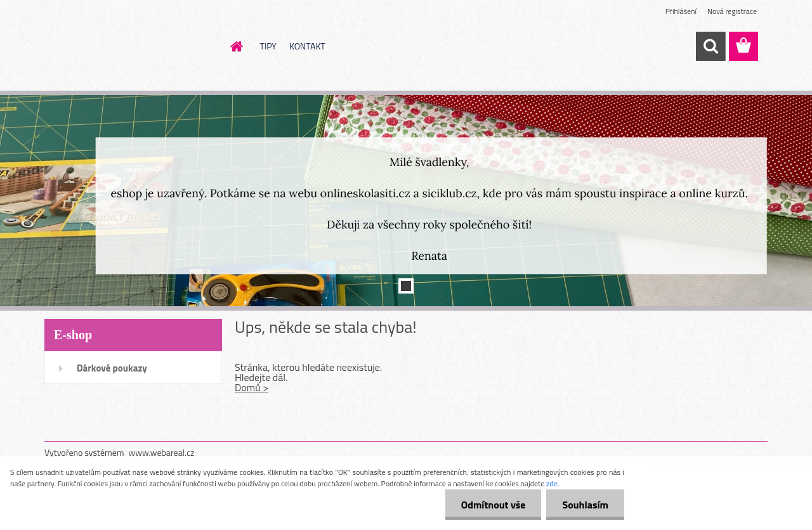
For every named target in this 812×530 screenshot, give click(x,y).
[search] (710, 46)
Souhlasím (585, 505)
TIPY (268, 46)
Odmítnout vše (494, 505)
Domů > (252, 387)
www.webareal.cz (162, 452)
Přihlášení (681, 11)
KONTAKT (307, 46)
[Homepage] (236, 46)
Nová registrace (732, 11)
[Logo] (132, 47)
